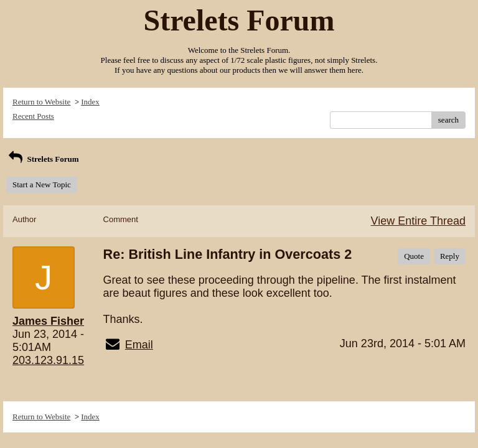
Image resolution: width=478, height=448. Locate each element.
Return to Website (41, 102)
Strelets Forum (43, 159)
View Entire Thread (418, 221)
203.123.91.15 (48, 360)
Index (90, 102)
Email (139, 345)
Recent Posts (33, 116)
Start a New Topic (42, 184)
